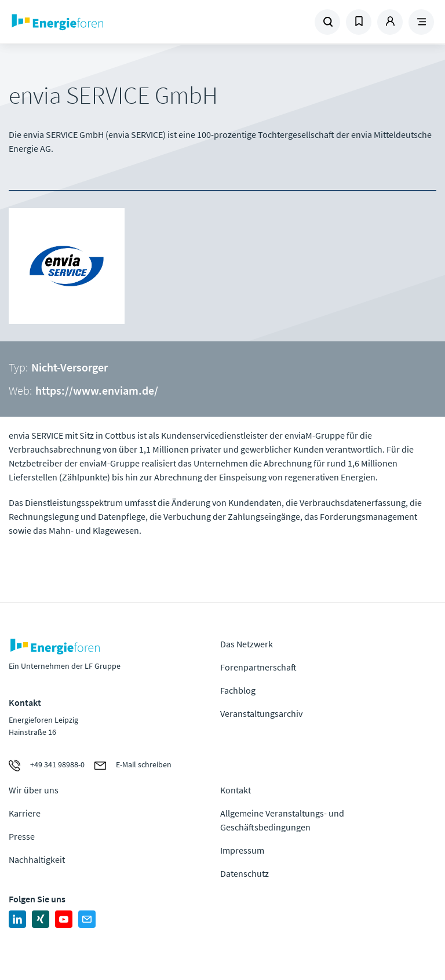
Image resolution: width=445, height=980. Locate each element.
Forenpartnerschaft (258, 667)
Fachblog (238, 690)
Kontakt (236, 790)
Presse (22, 836)
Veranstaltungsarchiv (261, 713)
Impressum (242, 850)
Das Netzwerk (247, 644)
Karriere (25, 813)
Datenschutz (245, 873)
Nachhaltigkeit (37, 859)
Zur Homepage (90, 22)
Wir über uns (34, 790)
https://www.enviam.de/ (97, 390)
